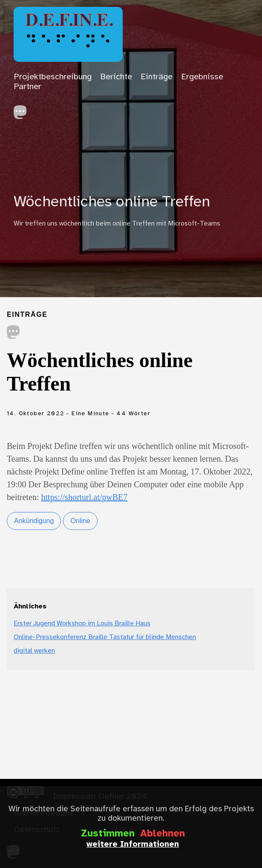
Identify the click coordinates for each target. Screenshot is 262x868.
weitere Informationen (133, 845)
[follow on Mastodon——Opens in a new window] (23, 110)
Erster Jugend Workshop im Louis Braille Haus (82, 624)
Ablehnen (163, 834)
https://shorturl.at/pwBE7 (85, 497)
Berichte (116, 77)
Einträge (157, 77)
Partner (27, 87)
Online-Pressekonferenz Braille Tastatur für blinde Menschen (105, 637)
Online (80, 521)
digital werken (34, 651)
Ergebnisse (202, 77)
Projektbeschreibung (53, 77)
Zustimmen (108, 834)
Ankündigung (34, 521)
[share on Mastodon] (14, 333)
